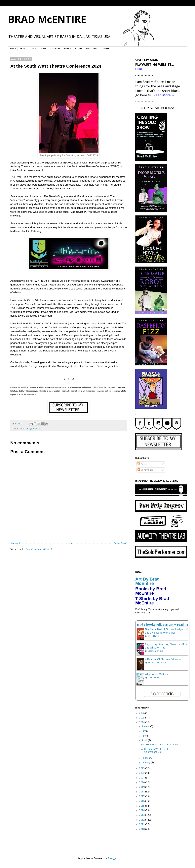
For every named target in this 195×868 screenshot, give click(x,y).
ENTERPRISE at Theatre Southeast (160, 744)
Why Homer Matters (156, 674)
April (145, 740)
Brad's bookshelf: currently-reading (162, 624)
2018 (142, 792)
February (147, 758)
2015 (142, 806)
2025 (142, 718)
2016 (142, 801)
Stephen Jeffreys (155, 651)
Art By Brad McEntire (147, 581)
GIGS (33, 49)
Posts (142, 464)
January (146, 762)
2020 (142, 782)
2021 (142, 778)
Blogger (113, 858)
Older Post (120, 543)
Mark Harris (153, 636)
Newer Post (18, 543)
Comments (145, 470)
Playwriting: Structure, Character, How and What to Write (166, 646)
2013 (142, 815)
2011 (142, 824)
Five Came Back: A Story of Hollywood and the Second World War (166, 631)
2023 (142, 768)
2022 (142, 773)
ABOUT (23, 49)
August (146, 726)
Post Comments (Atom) (39, 549)
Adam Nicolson (155, 677)
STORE (78, 49)
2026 (142, 713)
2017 (142, 796)
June (145, 736)
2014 (142, 810)
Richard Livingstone (157, 662)
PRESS (68, 49)
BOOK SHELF (92, 49)
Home (69, 543)
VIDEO (106, 49)
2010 (142, 829)
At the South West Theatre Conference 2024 (156, 750)
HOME (13, 49)
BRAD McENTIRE (47, 19)
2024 (142, 722)
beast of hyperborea (30, 429)
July (144, 731)
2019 (142, 787)
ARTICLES (55, 49)
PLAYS (43, 49)
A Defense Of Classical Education (164, 659)
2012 (142, 820)
